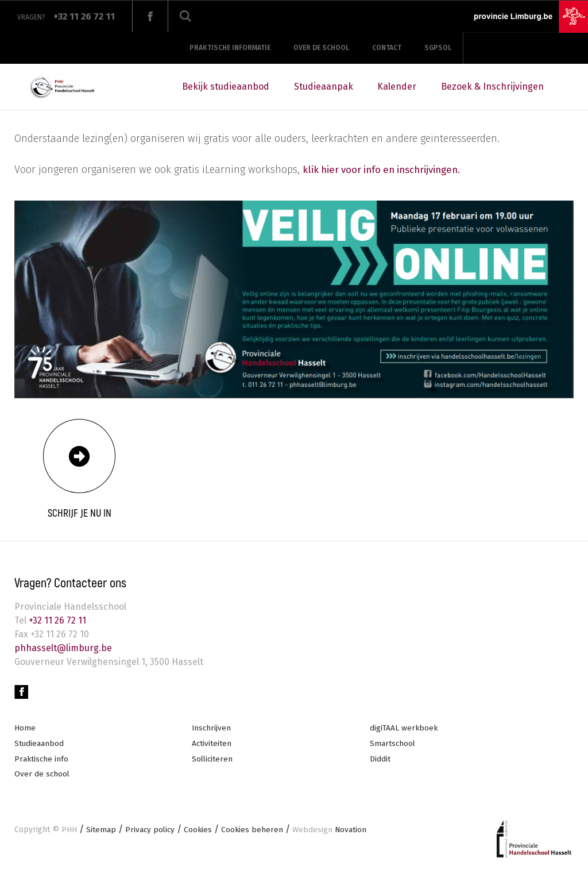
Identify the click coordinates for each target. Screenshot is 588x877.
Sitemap (101, 832)
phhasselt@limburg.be (63, 648)
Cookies (200, 832)
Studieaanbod (39, 745)
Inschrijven (212, 729)
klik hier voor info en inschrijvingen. (388, 170)
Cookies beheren (255, 832)
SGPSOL (438, 48)
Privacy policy (151, 832)
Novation (333, 832)
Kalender (397, 86)
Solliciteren (213, 761)
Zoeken (185, 16)
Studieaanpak (324, 86)
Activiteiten (212, 745)
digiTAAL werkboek (404, 729)
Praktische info (42, 761)
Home (25, 729)
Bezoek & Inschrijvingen (492, 86)
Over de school (321, 48)
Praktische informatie (230, 48)
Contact (387, 48)
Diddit (380, 761)
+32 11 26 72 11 (56, 620)
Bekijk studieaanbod (226, 86)
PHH (69, 832)
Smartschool (393, 745)
